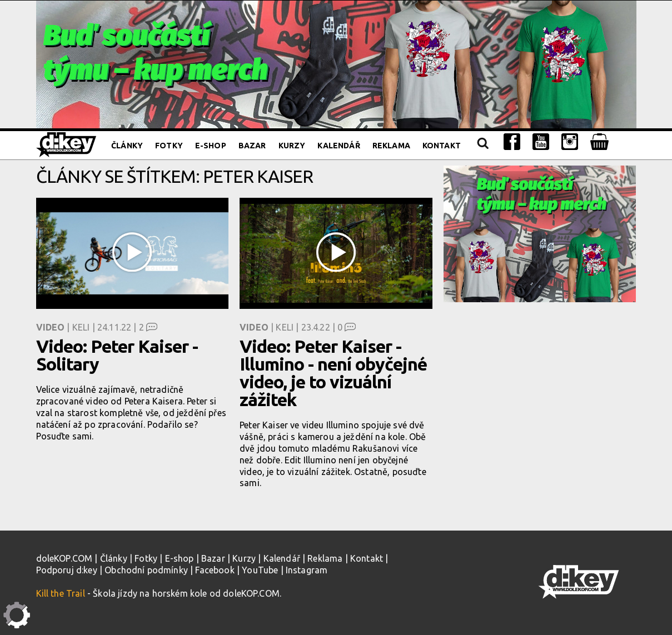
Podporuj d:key (67, 570)
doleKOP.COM (64, 558)
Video (51, 327)
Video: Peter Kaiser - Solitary (117, 355)
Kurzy (292, 146)
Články (127, 146)
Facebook (215, 570)
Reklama (391, 146)
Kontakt (442, 146)
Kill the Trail (61, 593)
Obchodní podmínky (146, 570)
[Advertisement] (540, 383)
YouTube (260, 570)
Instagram (307, 570)
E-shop (211, 146)
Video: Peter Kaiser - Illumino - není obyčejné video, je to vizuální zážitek (333, 373)
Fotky (169, 146)
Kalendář (339, 146)
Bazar (252, 146)
